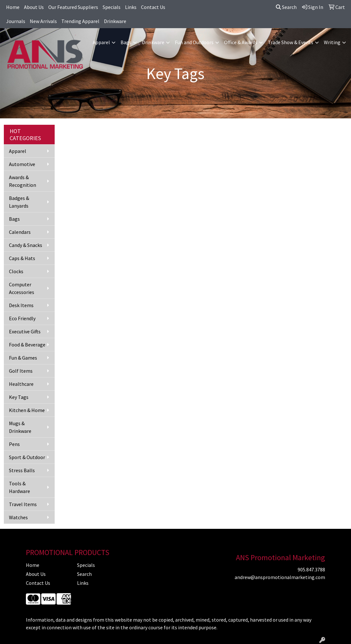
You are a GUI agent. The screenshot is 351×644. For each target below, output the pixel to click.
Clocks (16, 271)
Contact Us (153, 7)
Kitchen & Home (27, 410)
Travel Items (23, 504)
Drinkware (115, 21)
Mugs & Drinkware (20, 427)
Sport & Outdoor (27, 457)
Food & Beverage (27, 345)
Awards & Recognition (23, 181)
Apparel (101, 42)
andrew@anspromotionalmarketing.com (280, 577)
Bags (126, 42)
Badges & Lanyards (19, 202)
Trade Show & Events (291, 42)
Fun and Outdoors (194, 42)
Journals (16, 21)
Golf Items (21, 371)
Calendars (20, 232)
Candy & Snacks (26, 245)
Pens (14, 444)
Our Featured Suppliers (73, 7)
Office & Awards (241, 42)
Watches (18, 517)
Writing (332, 42)
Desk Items (21, 305)
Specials (112, 7)
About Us (34, 7)
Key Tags (19, 397)
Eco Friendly (22, 318)
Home (13, 7)
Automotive (22, 164)
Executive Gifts (25, 331)
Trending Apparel (80, 21)
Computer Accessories (22, 288)
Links (131, 7)
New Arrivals (43, 21)
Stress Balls (22, 470)
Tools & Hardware (19, 487)
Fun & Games (23, 358)
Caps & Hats (22, 258)
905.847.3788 (311, 569)
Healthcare (21, 384)
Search (286, 7)
